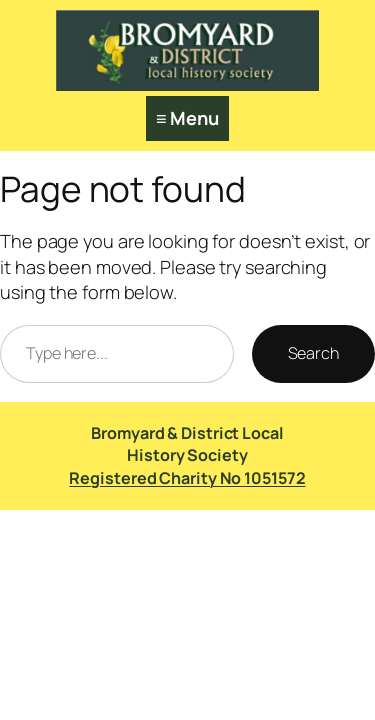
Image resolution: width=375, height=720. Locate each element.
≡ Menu (187, 118)
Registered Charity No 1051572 (187, 478)
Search (313, 353)
